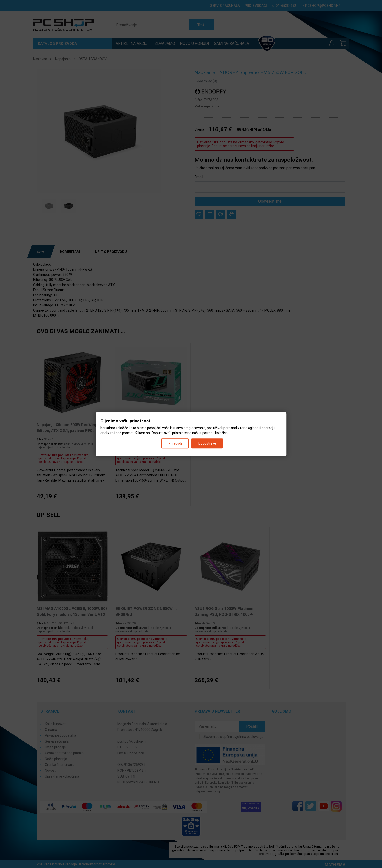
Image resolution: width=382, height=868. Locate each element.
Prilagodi (175, 443)
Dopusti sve (207, 443)
